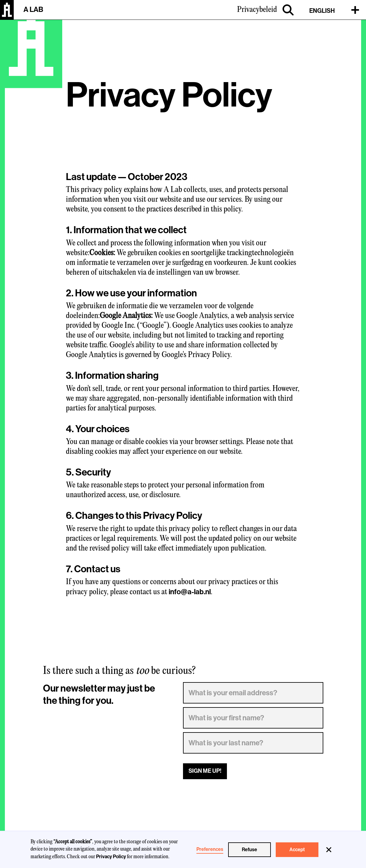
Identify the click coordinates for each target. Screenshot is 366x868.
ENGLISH (322, 11)
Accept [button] (297, 850)
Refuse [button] (249, 850)
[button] (329, 850)
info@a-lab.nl (190, 592)
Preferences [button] (210, 849)
